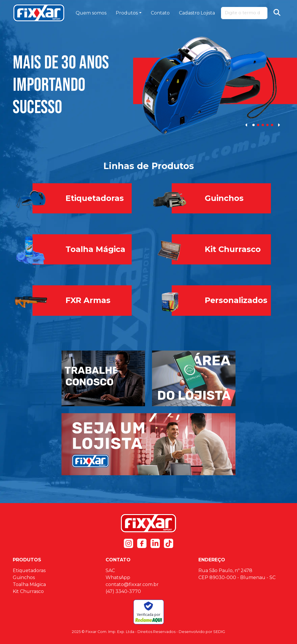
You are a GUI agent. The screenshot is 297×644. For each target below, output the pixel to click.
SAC (110, 570)
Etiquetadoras (29, 570)
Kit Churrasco (28, 591)
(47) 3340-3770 (123, 591)
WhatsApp (118, 577)
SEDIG (219, 632)
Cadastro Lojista (197, 13)
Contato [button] (160, 13)
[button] (247, 125)
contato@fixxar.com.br (132, 584)
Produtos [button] (127, 13)
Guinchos (24, 577)
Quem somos (91, 13)
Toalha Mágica (29, 584)
